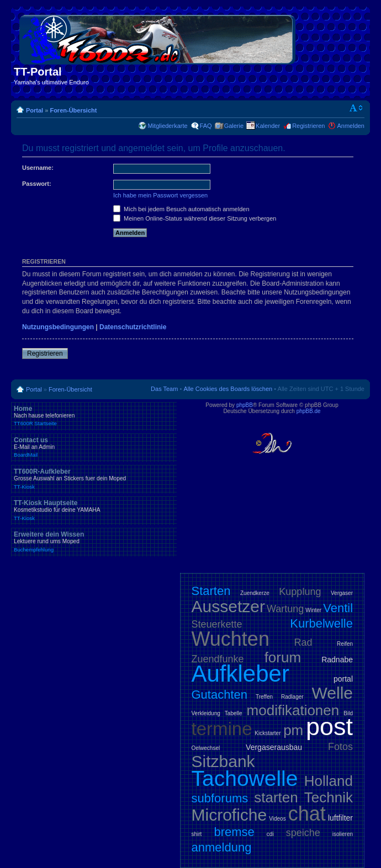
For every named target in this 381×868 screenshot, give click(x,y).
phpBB (245, 405)
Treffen (264, 697)
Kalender (268, 126)
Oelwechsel (206, 748)
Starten (211, 591)
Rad (303, 642)
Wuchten (231, 639)
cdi (270, 834)
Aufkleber (240, 674)
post (329, 727)
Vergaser (342, 593)
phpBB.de (309, 411)
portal (343, 679)
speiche (303, 833)
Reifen (345, 644)
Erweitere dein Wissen (94, 542)
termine (222, 729)
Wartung (285, 609)
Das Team (164, 389)
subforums (220, 798)
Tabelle (234, 713)
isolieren (343, 834)
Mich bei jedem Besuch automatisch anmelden (181, 209)
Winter (313, 610)
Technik (329, 797)
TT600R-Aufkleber (94, 479)
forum (283, 657)
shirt (197, 834)
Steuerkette (217, 624)
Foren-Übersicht (73, 110)
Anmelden (351, 126)
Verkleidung (206, 713)
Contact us (94, 447)
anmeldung (222, 847)
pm (293, 730)
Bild (348, 713)
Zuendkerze (255, 593)
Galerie (234, 126)
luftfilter (340, 818)
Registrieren (308, 126)
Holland (329, 781)
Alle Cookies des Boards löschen (228, 389)
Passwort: (37, 184)
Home (94, 416)
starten (276, 797)
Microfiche (229, 815)
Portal (35, 110)
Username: (38, 168)
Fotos (340, 747)
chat (307, 814)
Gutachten (220, 695)
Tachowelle (245, 778)
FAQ (206, 126)
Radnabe (337, 660)
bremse (234, 832)
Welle (332, 693)
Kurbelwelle (321, 623)
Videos (277, 819)
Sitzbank (223, 761)
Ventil (338, 608)
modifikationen (293, 710)
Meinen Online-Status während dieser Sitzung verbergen (195, 218)
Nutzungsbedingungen (58, 327)
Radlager (292, 697)
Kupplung (300, 592)
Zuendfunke (218, 659)
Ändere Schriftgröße (356, 108)
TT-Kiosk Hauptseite (94, 510)
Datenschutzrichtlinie (133, 327)
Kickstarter (268, 733)
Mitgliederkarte (167, 126)
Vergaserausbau (274, 747)
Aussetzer (228, 606)
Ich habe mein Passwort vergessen (160, 195)
